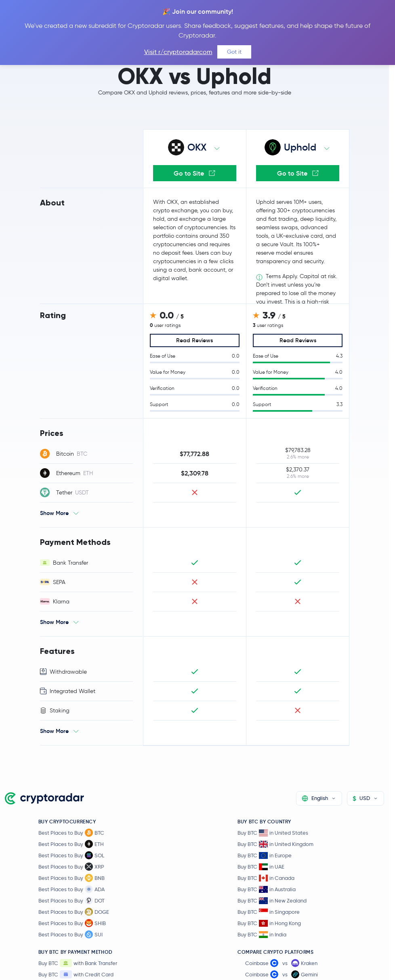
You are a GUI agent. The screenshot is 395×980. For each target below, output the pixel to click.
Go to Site (194, 173)
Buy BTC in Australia (267, 889)
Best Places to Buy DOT (71, 900)
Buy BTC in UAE (261, 867)
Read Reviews (194, 340)
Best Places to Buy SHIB (72, 923)
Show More (54, 513)
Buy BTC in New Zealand (272, 901)
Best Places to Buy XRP (71, 867)
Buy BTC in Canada (266, 878)
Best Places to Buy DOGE (74, 912)
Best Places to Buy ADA (71, 889)
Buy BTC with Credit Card (76, 974)
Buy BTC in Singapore (269, 912)
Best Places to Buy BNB (71, 878)
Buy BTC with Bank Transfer (78, 963)
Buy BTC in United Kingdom (275, 844)
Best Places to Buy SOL (71, 855)
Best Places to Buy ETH (71, 844)
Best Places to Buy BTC (71, 833)
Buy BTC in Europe (265, 855)
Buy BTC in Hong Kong (269, 923)
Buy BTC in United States (273, 833)
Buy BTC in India (262, 935)
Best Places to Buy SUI (70, 934)
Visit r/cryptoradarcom (178, 52)
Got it (234, 52)
